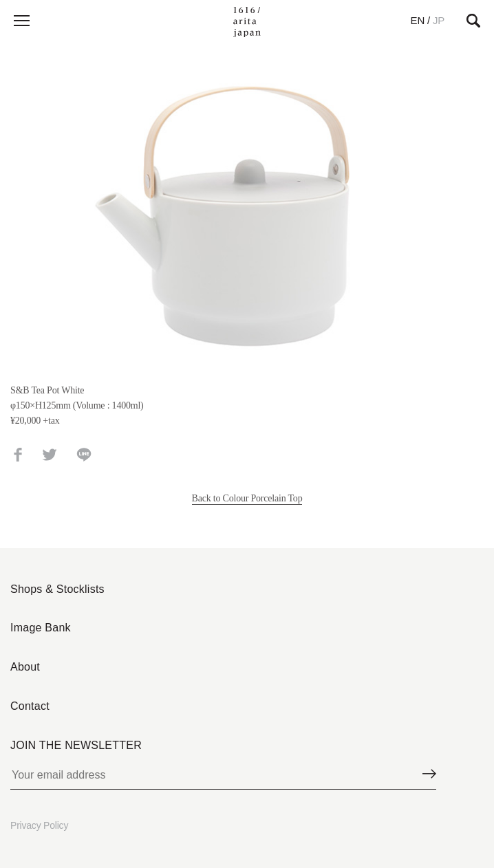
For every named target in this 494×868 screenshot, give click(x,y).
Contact (30, 706)
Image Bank (41, 628)
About (25, 667)
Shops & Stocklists (57, 589)
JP (439, 20)
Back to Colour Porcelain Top (247, 498)
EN (418, 20)
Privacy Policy (39, 825)
